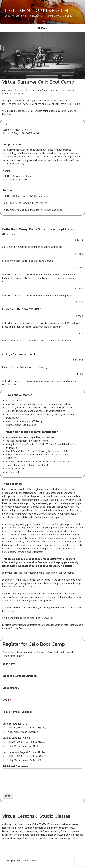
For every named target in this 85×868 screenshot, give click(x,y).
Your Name (10, 664)
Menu (42, 28)
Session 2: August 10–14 (16, 738)
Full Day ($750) (15, 756)
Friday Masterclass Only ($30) (23, 732)
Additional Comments (15, 766)
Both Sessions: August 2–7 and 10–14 (24, 752)
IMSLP (64, 451)
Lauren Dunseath (37, 10)
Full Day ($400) (15, 728)
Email (7, 700)
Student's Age (11, 688)
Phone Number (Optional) (18, 712)
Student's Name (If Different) (20, 676)
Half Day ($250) (38, 728)
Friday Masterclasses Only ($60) (24, 760)
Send (8, 796)
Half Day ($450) (38, 756)
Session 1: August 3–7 (15, 724)
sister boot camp (40, 111)
